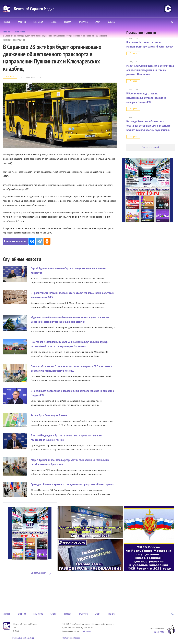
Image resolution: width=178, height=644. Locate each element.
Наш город (38, 22)
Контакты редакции (71, 638)
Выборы (111, 22)
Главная (6, 22)
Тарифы (111, 614)
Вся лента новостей (151, 147)
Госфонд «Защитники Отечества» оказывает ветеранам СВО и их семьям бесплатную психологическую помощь (148, 126)
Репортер (21, 22)
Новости (68, 22)
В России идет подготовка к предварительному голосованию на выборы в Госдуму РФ (146, 98)
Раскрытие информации (23, 638)
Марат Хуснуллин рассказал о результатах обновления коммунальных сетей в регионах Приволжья (150, 70)
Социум (54, 22)
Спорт (98, 22)
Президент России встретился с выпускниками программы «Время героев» (72, 484)
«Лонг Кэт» (159, 632)
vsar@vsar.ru (85, 631)
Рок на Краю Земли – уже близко (49, 415)
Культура (83, 22)
